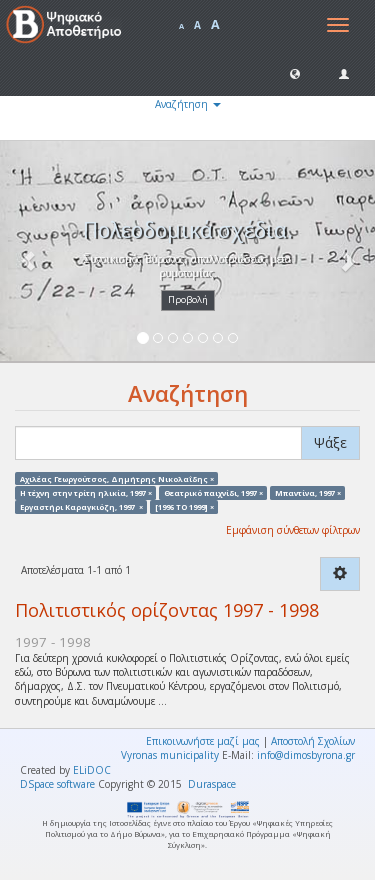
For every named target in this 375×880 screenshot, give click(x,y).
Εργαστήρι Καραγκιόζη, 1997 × (81, 507)
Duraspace (212, 784)
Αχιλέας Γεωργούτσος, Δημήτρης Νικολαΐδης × (117, 478)
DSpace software (57, 784)
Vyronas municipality (170, 755)
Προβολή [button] (188, 299)
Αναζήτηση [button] (188, 104)
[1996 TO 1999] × (184, 507)
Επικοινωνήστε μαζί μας (203, 741)
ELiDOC (92, 770)
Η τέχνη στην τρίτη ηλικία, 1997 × (86, 492)
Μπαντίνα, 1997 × (308, 492)
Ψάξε (330, 442)
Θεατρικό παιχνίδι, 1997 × (213, 492)
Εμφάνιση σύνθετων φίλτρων (293, 530)
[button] (295, 73)
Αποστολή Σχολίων (313, 741)
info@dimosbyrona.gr (306, 755)
